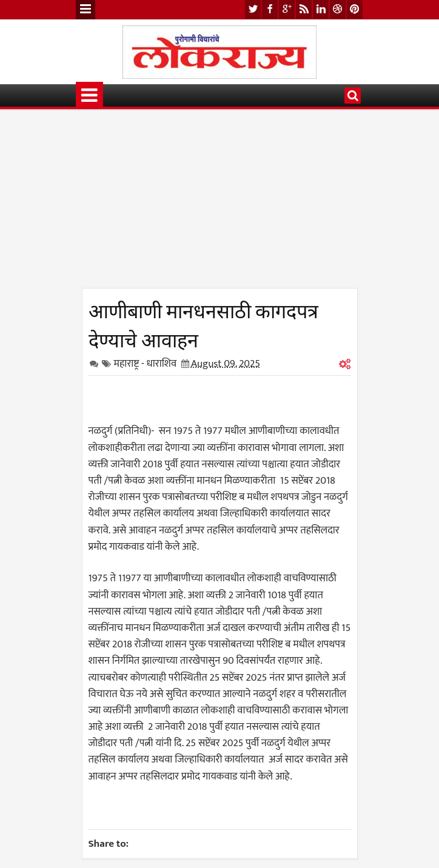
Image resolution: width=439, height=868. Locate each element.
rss (304, 9)
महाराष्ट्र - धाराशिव (146, 364)
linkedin (321, 9)
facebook (270, 9)
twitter (253, 9)
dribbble (338, 9)
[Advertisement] (220, 203)
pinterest (355, 9)
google (287, 9)
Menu (85, 10)
